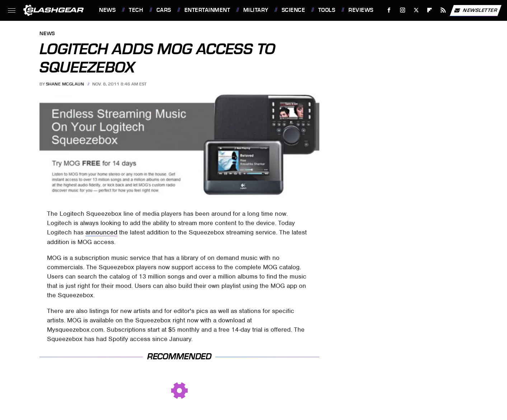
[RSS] (443, 10)
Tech (136, 10)
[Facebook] (389, 10)
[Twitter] (416, 10)
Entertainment (207, 10)
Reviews (361, 10)
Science (294, 10)
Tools (327, 10)
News (107, 10)
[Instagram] (403, 10)
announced (101, 232)
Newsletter (475, 10)
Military (256, 10)
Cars (164, 10)
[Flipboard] (430, 10)
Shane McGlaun (65, 84)
